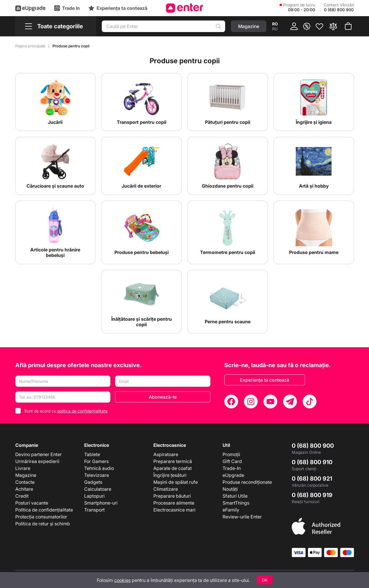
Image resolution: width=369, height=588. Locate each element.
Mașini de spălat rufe (176, 482)
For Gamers (96, 461)
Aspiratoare (166, 454)
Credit (22, 496)
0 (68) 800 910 (312, 462)
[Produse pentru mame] (314, 232)
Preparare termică (173, 461)
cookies (122, 580)
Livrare (23, 468)
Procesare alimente (174, 503)
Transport (94, 510)
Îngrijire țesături (170, 475)
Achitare (24, 489)
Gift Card (232, 461)
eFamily (231, 510)
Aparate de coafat (173, 468)
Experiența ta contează (264, 380)
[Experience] (118, 8)
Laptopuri (94, 496)
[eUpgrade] (30, 8)
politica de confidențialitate (82, 411)
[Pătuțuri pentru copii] (228, 102)
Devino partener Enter (38, 454)
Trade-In (232, 468)
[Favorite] (319, 26)
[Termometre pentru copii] (228, 232)
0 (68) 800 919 (312, 495)
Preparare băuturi (172, 496)
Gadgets (93, 482)
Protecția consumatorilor (41, 517)
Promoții (231, 454)
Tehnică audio (99, 468)
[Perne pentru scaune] (228, 302)
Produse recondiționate (247, 482)
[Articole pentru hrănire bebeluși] (55, 232)
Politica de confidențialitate (44, 510)
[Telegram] (290, 402)
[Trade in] (67, 8)
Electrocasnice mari (174, 510)
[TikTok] (310, 402)
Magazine (26, 475)
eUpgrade (233, 475)
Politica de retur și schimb (43, 524)
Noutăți (230, 489)
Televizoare (97, 475)
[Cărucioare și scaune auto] (55, 166)
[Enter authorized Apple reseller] (316, 526)
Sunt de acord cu (66, 411)
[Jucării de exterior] (141, 166)
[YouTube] (270, 402)
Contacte (25, 482)
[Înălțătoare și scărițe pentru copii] (141, 302)
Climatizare (166, 489)
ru (275, 29)
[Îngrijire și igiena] (314, 102)
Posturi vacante (32, 503)
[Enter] (185, 8)
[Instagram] (251, 402)
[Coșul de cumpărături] (348, 26)
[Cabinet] (294, 26)
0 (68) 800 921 (312, 479)
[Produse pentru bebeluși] (141, 232)
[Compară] (333, 26)
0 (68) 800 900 (313, 446)
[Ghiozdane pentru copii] (228, 166)
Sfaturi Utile (235, 496)
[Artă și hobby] (314, 166)
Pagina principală (31, 46)
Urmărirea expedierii (37, 461)
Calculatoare (98, 489)
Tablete (92, 454)
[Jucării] (55, 102)
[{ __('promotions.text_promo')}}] (307, 26)
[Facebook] (231, 402)
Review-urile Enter (242, 517)
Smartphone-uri (101, 503)
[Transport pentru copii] (141, 102)
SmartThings (236, 503)
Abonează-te (163, 397)
